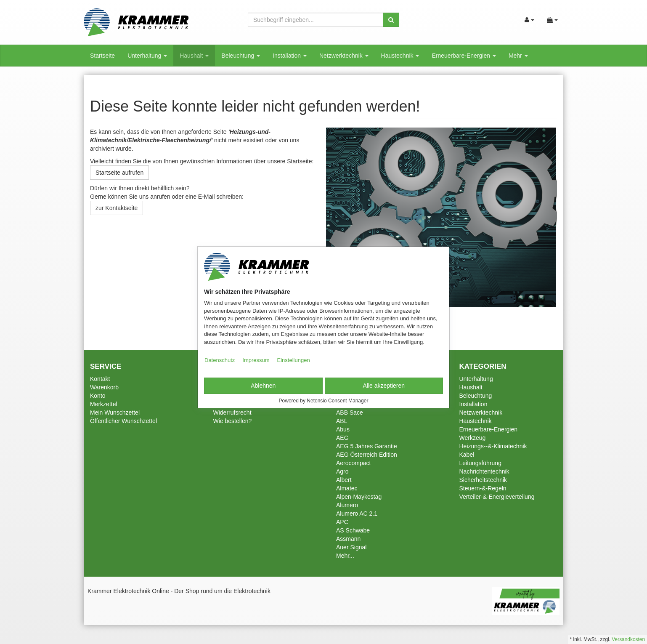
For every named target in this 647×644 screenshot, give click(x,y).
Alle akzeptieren (384, 386)
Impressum (256, 360)
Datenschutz (220, 360)
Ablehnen (263, 386)
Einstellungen (294, 360)
